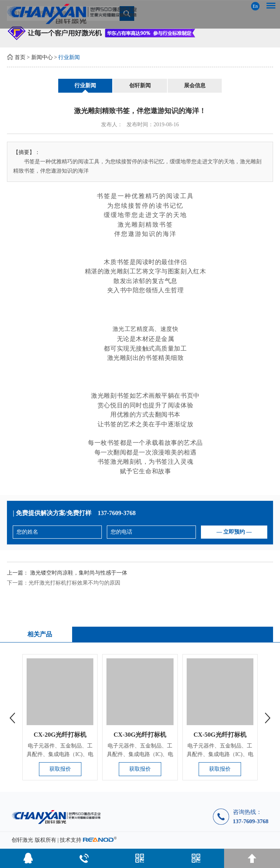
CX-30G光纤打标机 (140, 735)
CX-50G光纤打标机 (220, 735)
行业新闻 (69, 57)
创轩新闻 (140, 86)
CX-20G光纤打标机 (60, 735)
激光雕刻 (116, 271)
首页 (20, 57)
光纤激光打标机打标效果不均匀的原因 (74, 583)
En (255, 6)
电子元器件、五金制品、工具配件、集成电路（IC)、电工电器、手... (60, 754)
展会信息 (195, 86)
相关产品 (40, 634)
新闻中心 (42, 57)
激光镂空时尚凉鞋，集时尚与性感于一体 (79, 573)
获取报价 (60, 769)
